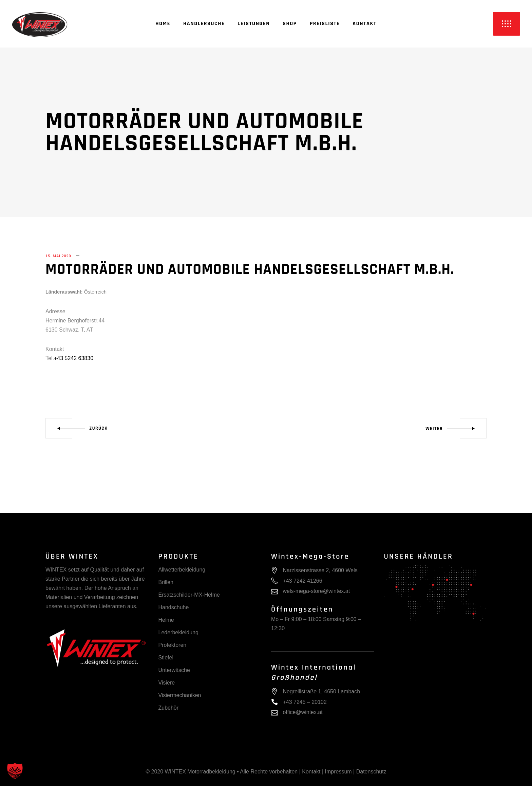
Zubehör (169, 708)
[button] (15, 771)
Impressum (338, 772)
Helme (166, 620)
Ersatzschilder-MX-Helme (189, 595)
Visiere (167, 683)
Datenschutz (371, 772)
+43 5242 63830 (74, 358)
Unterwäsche (174, 670)
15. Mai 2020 (58, 256)
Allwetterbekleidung (182, 570)
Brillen (166, 582)
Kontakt (311, 772)
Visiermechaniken (180, 695)
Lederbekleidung (178, 632)
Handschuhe (174, 607)
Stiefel (166, 658)
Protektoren (173, 645)
